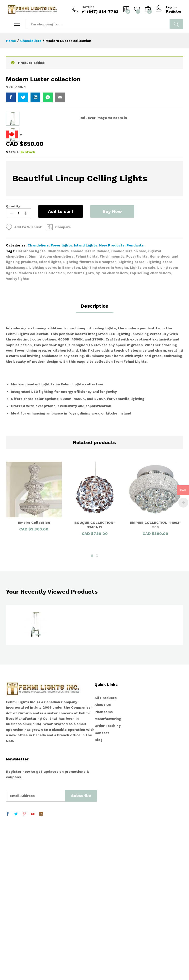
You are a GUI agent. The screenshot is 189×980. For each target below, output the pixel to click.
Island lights (50, 402)
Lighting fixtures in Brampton (90, 402)
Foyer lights (61, 386)
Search (176, 24)
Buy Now (112, 352)
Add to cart (61, 352)
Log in (166, 7)
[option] (34, 640)
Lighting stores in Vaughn (105, 408)
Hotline (88, 7)
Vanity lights (17, 419)
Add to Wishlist (28, 368)
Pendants (135, 386)
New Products (112, 386)
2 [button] (97, 696)
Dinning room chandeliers (51, 397)
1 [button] (92, 696)
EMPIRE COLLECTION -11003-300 (155, 665)
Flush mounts (112, 397)
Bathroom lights (31, 392)
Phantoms (104, 852)
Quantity (13, 347)
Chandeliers (38, 386)
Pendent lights (80, 414)
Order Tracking (108, 866)
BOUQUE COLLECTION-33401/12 (95, 665)
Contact (102, 873)
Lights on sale (143, 408)
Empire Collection (34, 663)
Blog (99, 880)
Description (95, 447)
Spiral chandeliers (112, 414)
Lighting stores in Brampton (55, 408)
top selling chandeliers (150, 414)
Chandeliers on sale (129, 392)
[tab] (95, 449)
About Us (103, 845)
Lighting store (132, 402)
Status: (13, 293)
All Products (106, 838)
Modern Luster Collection (42, 414)
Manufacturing (108, 859)
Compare (63, 368)
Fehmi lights (87, 397)
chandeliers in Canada (90, 392)
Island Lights (86, 386)
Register (174, 11)
